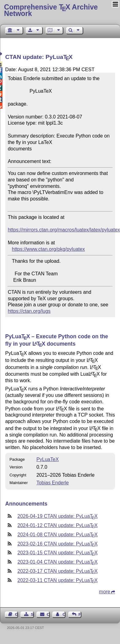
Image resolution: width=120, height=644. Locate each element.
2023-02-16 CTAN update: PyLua (58, 544)
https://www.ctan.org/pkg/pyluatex (48, 249)
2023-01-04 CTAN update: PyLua (58, 562)
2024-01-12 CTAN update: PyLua (58, 525)
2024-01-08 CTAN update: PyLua (58, 535)
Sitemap (32, 614)
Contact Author (64, 614)
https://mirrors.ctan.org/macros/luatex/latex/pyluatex (64, 230)
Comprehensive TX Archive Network (51, 10)
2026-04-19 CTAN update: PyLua (58, 516)
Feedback (80, 614)
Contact (48, 614)
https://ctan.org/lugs (29, 311)
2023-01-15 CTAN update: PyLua (58, 553)
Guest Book (17, 614)
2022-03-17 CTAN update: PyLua (58, 571)
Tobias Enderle (53, 483)
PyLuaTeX (48, 459)
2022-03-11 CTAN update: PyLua (58, 580)
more (105, 592)
